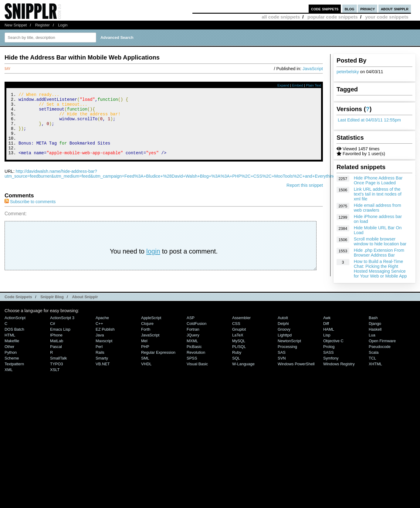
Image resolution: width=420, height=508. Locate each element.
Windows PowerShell (296, 372)
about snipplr (395, 9)
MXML (192, 349)
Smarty (102, 366)
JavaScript (313, 69)
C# (53, 332)
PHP (145, 355)
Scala (374, 361)
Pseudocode (380, 355)
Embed (298, 85)
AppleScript (151, 326)
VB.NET (103, 372)
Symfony (331, 366)
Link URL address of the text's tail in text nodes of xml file (378, 194)
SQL (236, 366)
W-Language (243, 372)
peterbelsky (348, 72)
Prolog (329, 355)
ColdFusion (197, 332)
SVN (282, 366)
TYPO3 (56, 372)
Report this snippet (305, 197)
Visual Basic (197, 372)
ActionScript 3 (62, 326)
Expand (283, 85)
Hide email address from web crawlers (378, 208)
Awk (327, 326)
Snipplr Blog (52, 305)
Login (63, 25)
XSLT (55, 378)
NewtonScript (289, 349)
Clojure (147, 332)
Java (100, 343)
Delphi (283, 332)
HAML (329, 338)
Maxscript (104, 349)
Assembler (241, 326)
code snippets (325, 9)
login (153, 263)
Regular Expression (158, 361)
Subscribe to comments (30, 213)
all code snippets (281, 17)
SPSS (192, 366)
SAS (282, 361)
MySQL (239, 349)
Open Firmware (382, 349)
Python (11, 361)
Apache (102, 326)
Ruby (237, 361)
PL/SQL (239, 355)
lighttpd (285, 343)
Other (9, 355)
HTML (10, 343)
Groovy (284, 338)
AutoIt (283, 326)
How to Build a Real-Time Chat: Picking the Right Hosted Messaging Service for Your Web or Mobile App (380, 269)
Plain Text (313, 85)
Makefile (12, 349)
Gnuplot (239, 338)
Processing (287, 355)
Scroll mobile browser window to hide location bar (380, 241)
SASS (329, 361)
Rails (100, 361)
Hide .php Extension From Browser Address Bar (379, 253)
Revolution (196, 361)
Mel (144, 349)
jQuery (193, 343)
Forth (146, 338)
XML (9, 378)
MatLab (57, 349)
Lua (372, 343)
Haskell (375, 338)
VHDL (146, 372)
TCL (372, 366)
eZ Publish (105, 338)
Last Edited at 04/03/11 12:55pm (369, 120)
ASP (191, 326)
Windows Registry (339, 372)
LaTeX (238, 343)
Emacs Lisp (60, 338)
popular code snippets (333, 17)
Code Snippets (18, 305)
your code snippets (387, 17)
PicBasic (194, 355)
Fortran (193, 338)
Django (375, 332)
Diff (326, 332)
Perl (99, 355)
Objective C (333, 349)
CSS (236, 332)
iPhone (56, 343)
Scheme (12, 366)
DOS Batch (14, 338)
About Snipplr (85, 305)
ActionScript (15, 326)
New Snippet (16, 25)
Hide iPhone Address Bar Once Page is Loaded (378, 180)
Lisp (327, 343)
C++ (99, 332)
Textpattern (14, 372)
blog (350, 9)
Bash (373, 326)
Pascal (56, 355)
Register (42, 25)
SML (145, 366)
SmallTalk (58, 366)
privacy (367, 9)
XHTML (375, 372)
